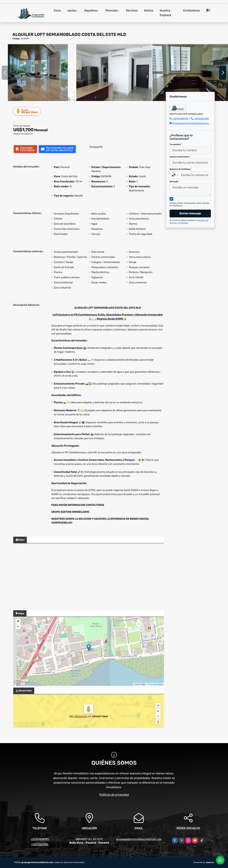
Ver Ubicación (79, 716)
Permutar (112, 11)
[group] (38, 73)
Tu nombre (176, 144)
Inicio (57, 11)
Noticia (149, 11)
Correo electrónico (180, 157)
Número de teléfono (181, 169)
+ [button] (18, 622)
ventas (72, 11)
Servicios (132, 11)
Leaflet (137, 684)
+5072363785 (201, 119)
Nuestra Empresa (165, 13)
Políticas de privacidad (114, 795)
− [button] (18, 627)
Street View (27, 111)
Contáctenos (191, 11)
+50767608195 (180, 119)
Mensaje (175, 181)
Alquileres (91, 11)
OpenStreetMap (156, 684)
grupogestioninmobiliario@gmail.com (192, 123)
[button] (96, 97)
